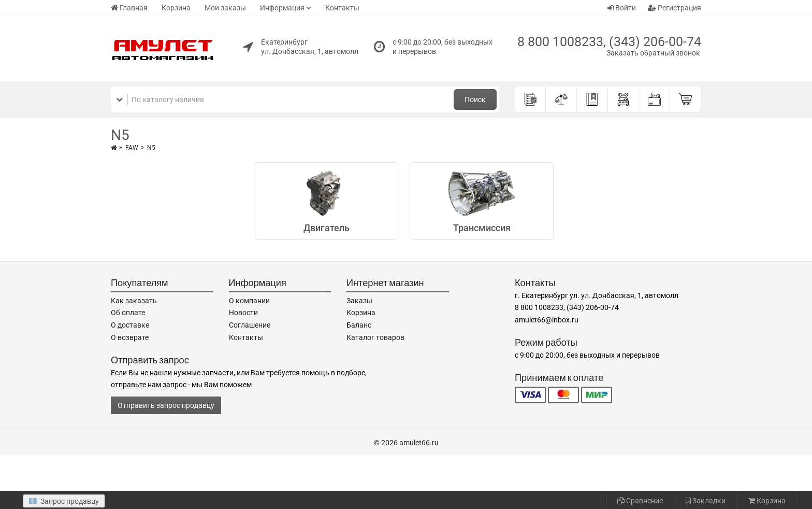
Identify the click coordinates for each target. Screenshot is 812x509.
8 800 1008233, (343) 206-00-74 (609, 42)
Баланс (359, 325)
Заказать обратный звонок (653, 53)
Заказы (359, 301)
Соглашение (250, 325)
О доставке (130, 325)
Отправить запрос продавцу (166, 405)
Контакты (342, 8)
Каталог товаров (375, 337)
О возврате (130, 337)
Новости (243, 313)
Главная (129, 8)
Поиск (475, 100)
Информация (282, 8)
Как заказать (134, 301)
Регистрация (675, 8)
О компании (249, 301)
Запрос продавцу (64, 501)
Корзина (176, 8)
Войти (622, 8)
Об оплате (128, 313)
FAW (132, 148)
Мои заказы (225, 8)
